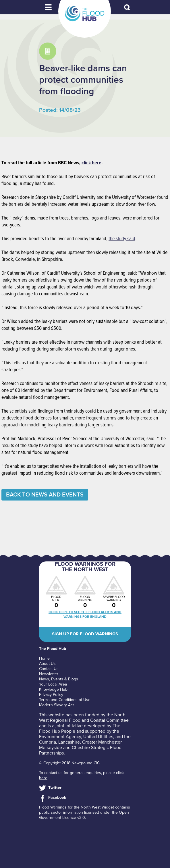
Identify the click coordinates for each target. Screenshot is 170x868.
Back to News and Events (45, 495)
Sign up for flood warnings (85, 634)
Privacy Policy (51, 695)
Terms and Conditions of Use (65, 700)
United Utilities (98, 737)
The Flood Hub (85, 14)
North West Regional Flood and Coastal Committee (84, 718)
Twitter (55, 788)
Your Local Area (53, 684)
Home (44, 658)
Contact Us (49, 669)
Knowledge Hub (53, 689)
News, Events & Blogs (59, 679)
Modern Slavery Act (56, 705)
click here (91, 163)
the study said (122, 239)
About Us (47, 664)
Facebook (57, 797)
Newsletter (49, 674)
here (43, 778)
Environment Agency (60, 737)
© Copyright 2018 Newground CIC (69, 763)
